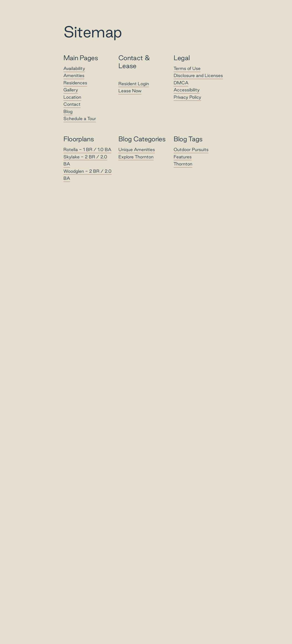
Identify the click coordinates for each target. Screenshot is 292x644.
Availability (74, 68)
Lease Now (130, 91)
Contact (72, 104)
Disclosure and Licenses (198, 76)
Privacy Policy (187, 97)
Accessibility (187, 90)
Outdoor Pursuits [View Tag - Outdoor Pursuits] (191, 149)
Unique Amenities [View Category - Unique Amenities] (137, 149)
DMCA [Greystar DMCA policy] (181, 83)
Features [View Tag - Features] (183, 157)
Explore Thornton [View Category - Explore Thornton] (136, 157)
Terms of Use (187, 68)
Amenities (74, 76)
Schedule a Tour (80, 119)
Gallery (71, 90)
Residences (75, 83)
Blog (68, 111)
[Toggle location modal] (14, 630)
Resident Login (134, 84)
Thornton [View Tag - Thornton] (183, 164)
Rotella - (87, 149)
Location (72, 97)
